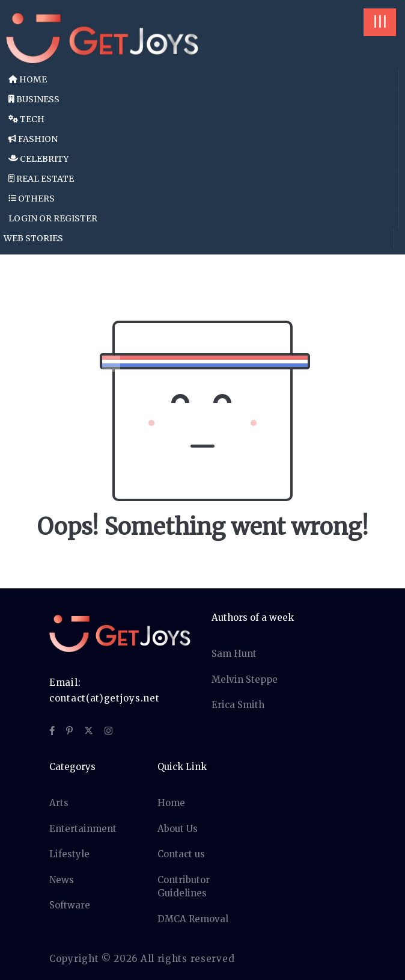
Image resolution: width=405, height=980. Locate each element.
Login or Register (53, 218)
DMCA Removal (193, 919)
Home (28, 79)
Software (70, 905)
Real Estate (41, 179)
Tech (26, 119)
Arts (59, 803)
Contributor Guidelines (184, 887)
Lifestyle (69, 854)
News (62, 880)
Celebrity (38, 159)
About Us (178, 829)
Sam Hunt (234, 654)
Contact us (181, 854)
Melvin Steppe (245, 680)
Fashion (33, 139)
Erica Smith (238, 705)
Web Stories (33, 238)
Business (34, 99)
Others (32, 199)
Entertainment (83, 829)
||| (380, 22)
